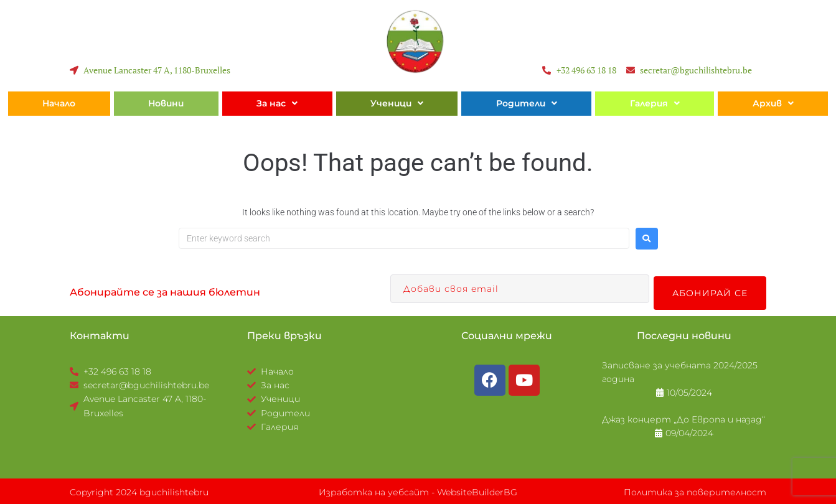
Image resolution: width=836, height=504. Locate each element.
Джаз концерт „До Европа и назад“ (683, 418)
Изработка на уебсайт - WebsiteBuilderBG (418, 490)
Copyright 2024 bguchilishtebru (139, 490)
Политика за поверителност (695, 490)
